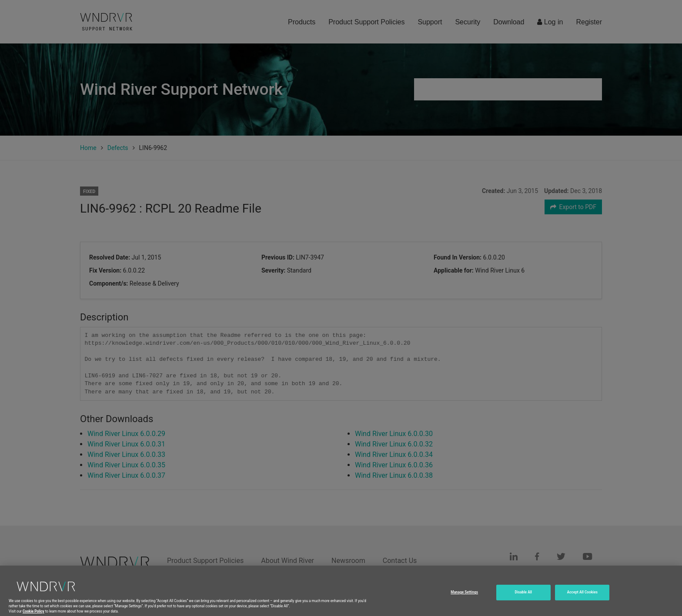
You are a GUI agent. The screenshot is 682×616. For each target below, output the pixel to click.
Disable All (524, 599)
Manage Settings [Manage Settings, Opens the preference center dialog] (464, 599)
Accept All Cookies (582, 599)
